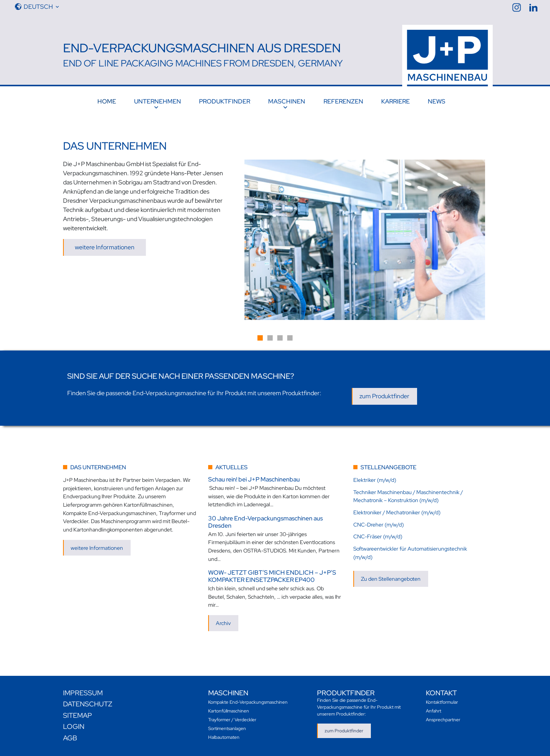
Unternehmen (158, 101)
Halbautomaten (224, 737)
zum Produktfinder (384, 396)
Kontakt (441, 693)
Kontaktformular (442, 702)
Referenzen (343, 101)
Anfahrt (434, 711)
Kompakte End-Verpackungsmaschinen (248, 702)
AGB (70, 738)
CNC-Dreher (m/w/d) (379, 524)
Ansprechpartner (443, 720)
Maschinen (287, 101)
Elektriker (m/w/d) (375, 480)
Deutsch (38, 7)
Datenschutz (88, 704)
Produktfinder (225, 101)
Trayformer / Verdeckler (232, 720)
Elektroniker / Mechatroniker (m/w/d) (397, 512)
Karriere (396, 101)
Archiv (223, 623)
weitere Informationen (105, 247)
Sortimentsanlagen (227, 729)
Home (107, 101)
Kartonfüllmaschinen (229, 711)
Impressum (83, 693)
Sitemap (78, 715)
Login (74, 726)
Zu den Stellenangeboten (391, 579)
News (437, 101)
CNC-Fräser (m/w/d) (378, 536)
